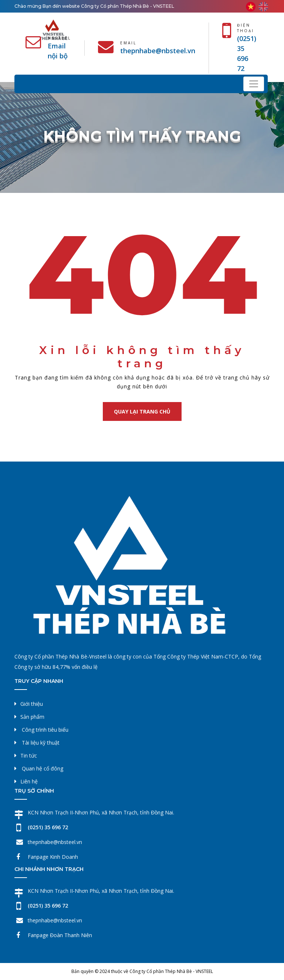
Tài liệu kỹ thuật (41, 743)
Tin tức (29, 756)
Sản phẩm (32, 717)
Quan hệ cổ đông (43, 768)
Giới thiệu (32, 704)
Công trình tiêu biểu (45, 730)
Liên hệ (29, 781)
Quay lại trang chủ (142, 411)
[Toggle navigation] (254, 84)
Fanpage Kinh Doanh (53, 857)
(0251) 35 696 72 (48, 827)
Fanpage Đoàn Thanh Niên (60, 935)
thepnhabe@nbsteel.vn (158, 51)
